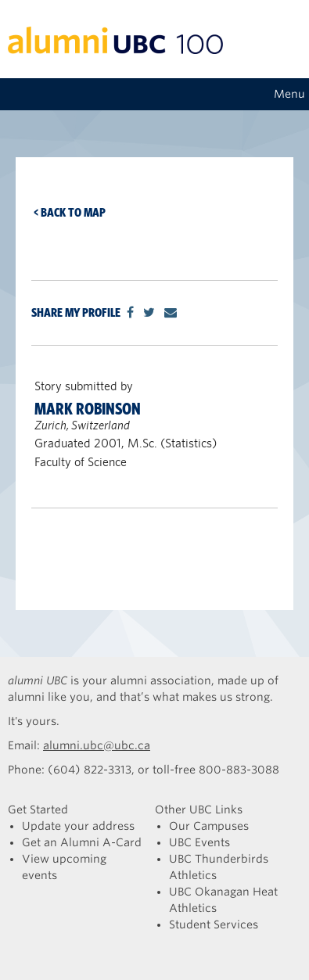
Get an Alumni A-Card (82, 842)
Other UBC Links (199, 809)
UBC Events (199, 842)
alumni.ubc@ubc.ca (97, 745)
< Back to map (70, 212)
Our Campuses (209, 826)
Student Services (214, 924)
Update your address (78, 826)
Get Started (38, 809)
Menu (289, 94)
